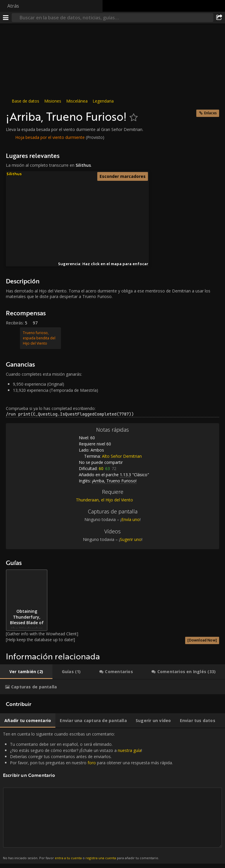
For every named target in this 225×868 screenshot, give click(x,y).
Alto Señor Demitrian (122, 456)
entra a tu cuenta (68, 858)
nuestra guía (129, 750)
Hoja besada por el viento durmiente (50, 137)
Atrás (13, 6)
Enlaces (210, 113)
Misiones (53, 101)
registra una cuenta (101, 858)
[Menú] (6, 18)
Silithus (14, 174)
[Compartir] (219, 18)
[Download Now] (202, 640)
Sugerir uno (131, 539)
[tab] (26, 672)
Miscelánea (77, 101)
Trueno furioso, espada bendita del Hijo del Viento (39, 338)
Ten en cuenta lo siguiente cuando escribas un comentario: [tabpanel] (112, 796)
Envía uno (131, 519)
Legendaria (103, 101)
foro (92, 763)
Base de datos (25, 101)
